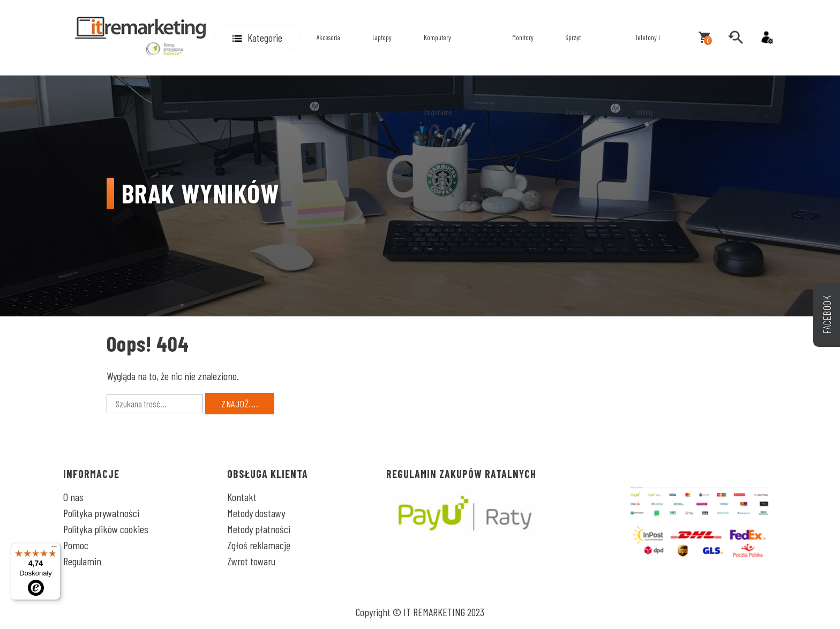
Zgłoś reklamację (259, 545)
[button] (258, 38)
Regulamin (82, 561)
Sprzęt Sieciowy (576, 75)
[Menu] (54, 549)
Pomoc (76, 545)
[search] (736, 37)
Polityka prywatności (101, 513)
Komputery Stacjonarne (438, 75)
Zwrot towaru (251, 561)
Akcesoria (328, 37)
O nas (73, 497)
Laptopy (382, 37)
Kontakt (242, 497)
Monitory (523, 37)
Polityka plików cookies (106, 529)
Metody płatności (259, 529)
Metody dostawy (256, 513)
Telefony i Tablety (648, 75)
